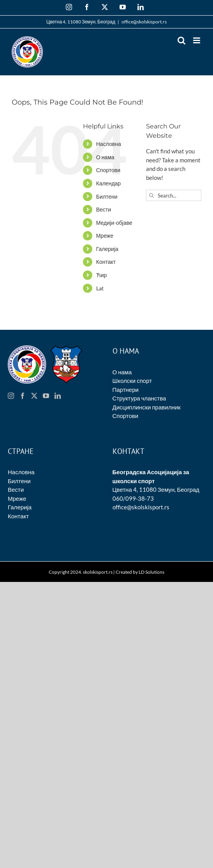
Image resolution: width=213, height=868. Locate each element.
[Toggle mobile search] (181, 40)
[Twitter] (34, 396)
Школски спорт (132, 381)
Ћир (102, 275)
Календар (108, 183)
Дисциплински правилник (147, 407)
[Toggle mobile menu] (197, 40)
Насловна (109, 144)
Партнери (126, 390)
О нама (105, 157)
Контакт (106, 262)
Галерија (107, 249)
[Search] (152, 195)
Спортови (108, 170)
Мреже (105, 236)
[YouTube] (46, 396)
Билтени (107, 197)
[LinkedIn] (58, 396)
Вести (104, 209)
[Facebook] (23, 396)
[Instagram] (11, 396)
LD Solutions (151, 572)
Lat (100, 288)
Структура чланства (139, 398)
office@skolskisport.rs (144, 22)
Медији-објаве (114, 223)
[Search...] (174, 195)
